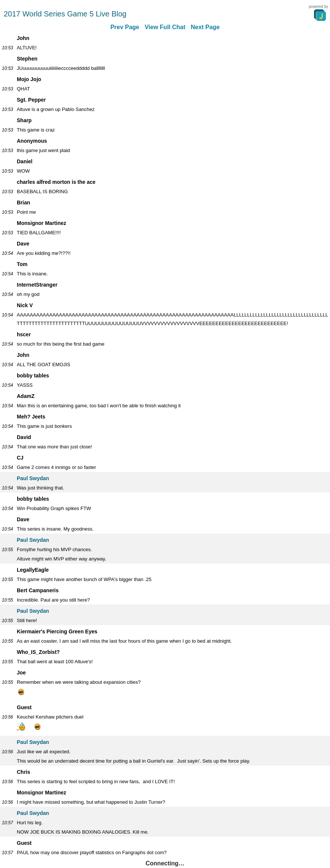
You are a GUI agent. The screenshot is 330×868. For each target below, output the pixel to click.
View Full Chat (165, 27)
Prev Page (125, 27)
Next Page (205, 27)
